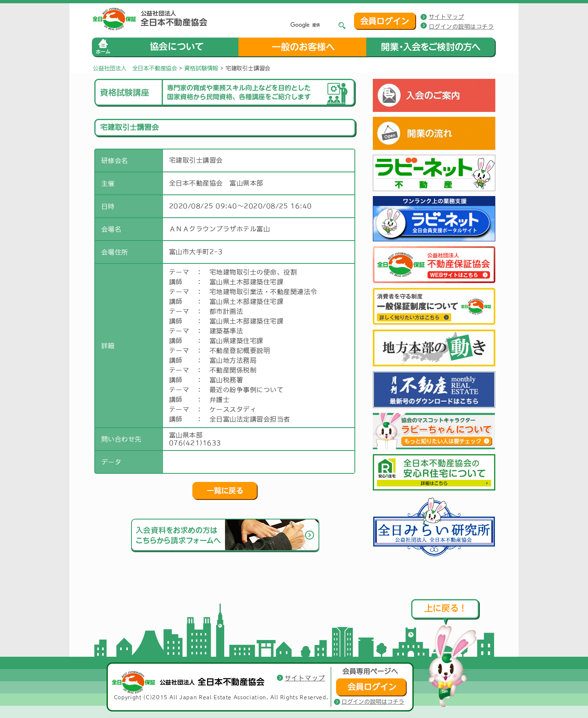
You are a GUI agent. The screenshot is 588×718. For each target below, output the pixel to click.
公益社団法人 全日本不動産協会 (135, 68)
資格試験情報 (201, 68)
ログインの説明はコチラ (461, 27)
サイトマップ (447, 17)
